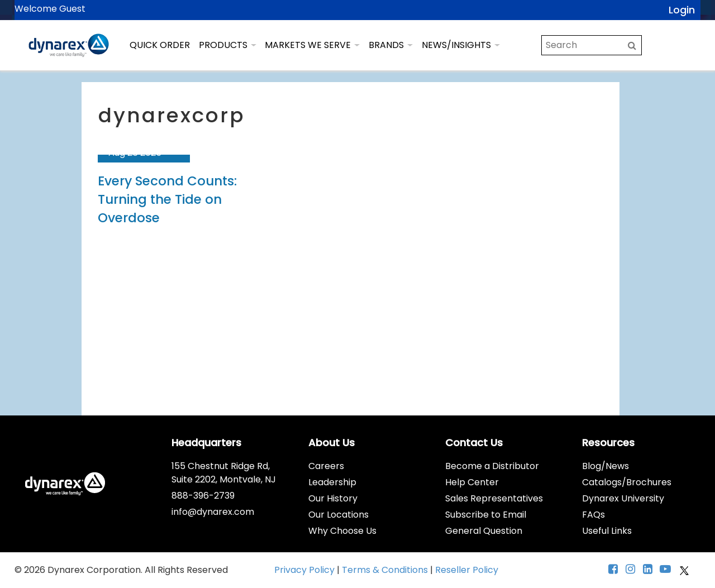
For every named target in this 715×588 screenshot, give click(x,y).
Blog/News (606, 466)
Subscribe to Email (486, 515)
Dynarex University (623, 498)
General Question (484, 531)
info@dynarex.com (213, 512)
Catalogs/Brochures (627, 482)
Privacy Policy (306, 570)
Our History (333, 498)
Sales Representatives (494, 498)
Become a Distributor (492, 466)
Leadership (332, 482)
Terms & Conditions (386, 570)
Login (682, 10)
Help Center (472, 482)
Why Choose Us (342, 531)
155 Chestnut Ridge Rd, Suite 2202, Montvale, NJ (224, 473)
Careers (326, 466)
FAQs (594, 515)
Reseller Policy (467, 570)
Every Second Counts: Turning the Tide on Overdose (167, 199)
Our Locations (339, 515)
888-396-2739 (203, 496)
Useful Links (607, 531)
